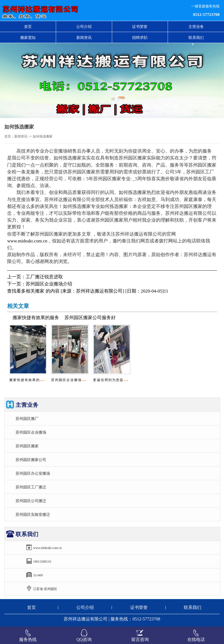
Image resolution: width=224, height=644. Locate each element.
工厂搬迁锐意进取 (44, 277)
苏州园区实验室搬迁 (33, 514)
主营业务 (196, 27)
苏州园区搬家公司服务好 (90, 318)
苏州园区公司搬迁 (31, 501)
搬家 (40, 291)
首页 (28, 27)
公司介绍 (84, 27)
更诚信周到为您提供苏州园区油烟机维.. (127, 380)
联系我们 (196, 38)
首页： (9, 136)
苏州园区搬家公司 (31, 460)
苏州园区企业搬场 (31, 432)
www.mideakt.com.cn (27, 241)
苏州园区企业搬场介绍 (49, 284)
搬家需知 (28, 38)
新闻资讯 (84, 38)
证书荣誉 (140, 27)
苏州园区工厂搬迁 (31, 487)
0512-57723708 (206, 14)
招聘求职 (140, 38)
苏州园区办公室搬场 (33, 473)
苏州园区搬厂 (27, 419)
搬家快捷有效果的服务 (36, 318)
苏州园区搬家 (27, 446)
